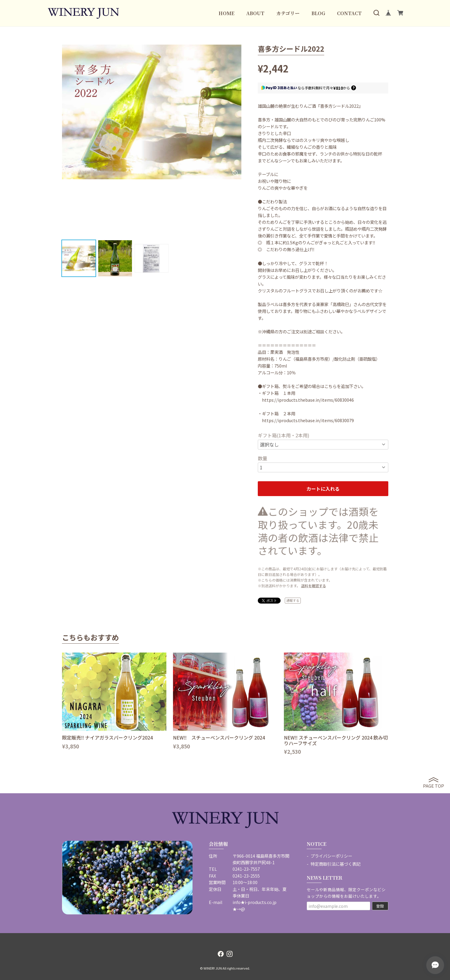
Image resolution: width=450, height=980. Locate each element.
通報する (293, 600)
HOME (226, 13)
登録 (380, 906)
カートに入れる (323, 489)
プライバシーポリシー (331, 856)
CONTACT (349, 13)
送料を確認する (314, 586)
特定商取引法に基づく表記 (335, 864)
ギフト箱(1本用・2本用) (284, 435)
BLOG (318, 13)
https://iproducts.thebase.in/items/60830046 (308, 400)
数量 (263, 458)
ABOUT (255, 13)
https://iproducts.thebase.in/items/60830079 (308, 420)
